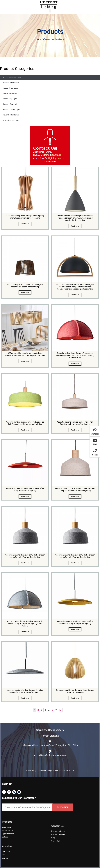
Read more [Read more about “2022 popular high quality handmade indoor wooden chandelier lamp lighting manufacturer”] (25, 361)
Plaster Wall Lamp (10, 93)
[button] (50, 11)
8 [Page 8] (53, 710)
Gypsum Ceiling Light (11, 109)
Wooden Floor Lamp (11, 88)
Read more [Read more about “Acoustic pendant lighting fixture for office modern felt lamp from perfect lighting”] (75, 629)
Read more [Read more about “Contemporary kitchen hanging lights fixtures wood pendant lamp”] (75, 698)
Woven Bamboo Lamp (13, 120)
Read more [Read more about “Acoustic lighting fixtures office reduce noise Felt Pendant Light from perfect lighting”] (25, 430)
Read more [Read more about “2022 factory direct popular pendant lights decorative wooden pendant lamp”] (25, 292)
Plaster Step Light (10, 99)
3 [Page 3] (42, 710)
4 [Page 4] (45, 710)
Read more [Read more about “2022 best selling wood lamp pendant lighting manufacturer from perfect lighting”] (25, 224)
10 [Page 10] (60, 710)
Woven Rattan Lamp (12, 115)
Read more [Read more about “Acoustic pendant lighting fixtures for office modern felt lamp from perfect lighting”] (25, 698)
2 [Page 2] (38, 710)
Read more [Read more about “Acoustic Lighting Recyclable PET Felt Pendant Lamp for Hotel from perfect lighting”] (25, 563)
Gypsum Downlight (10, 104)
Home (38, 39)
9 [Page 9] (56, 710)
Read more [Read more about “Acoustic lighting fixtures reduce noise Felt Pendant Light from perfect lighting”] (75, 430)
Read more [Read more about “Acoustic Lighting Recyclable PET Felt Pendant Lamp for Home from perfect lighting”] (75, 496)
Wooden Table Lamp (11, 83)
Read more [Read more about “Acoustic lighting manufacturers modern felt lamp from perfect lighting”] (25, 496)
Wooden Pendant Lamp (12, 77)
